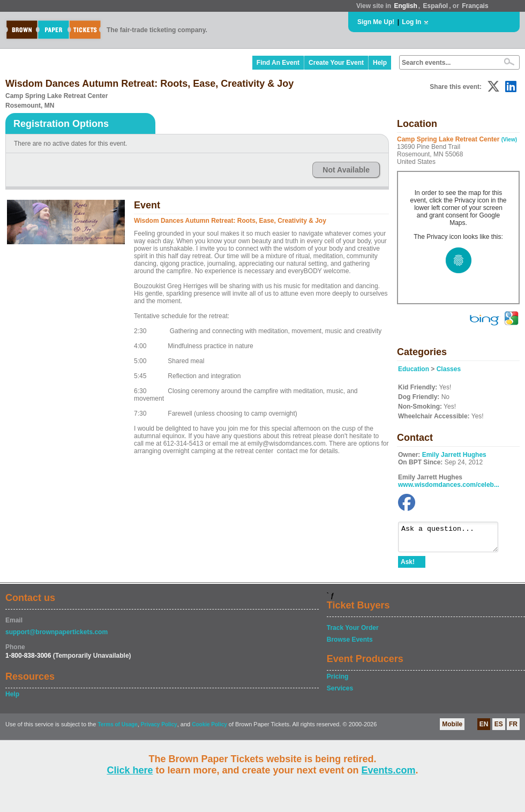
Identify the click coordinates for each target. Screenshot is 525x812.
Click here (130, 770)
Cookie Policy (209, 729)
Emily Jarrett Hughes (454, 455)
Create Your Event (336, 63)
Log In (411, 22)
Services (340, 693)
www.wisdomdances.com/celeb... (449, 485)
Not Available (346, 170)
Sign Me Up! (376, 22)
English (405, 6)
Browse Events (350, 644)
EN (484, 729)
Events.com (389, 770)
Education (414, 369)
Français (475, 6)
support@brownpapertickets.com (57, 637)
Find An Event (278, 63)
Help (380, 63)
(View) (509, 140)
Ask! (408, 567)
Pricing (338, 681)
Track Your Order (353, 633)
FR (513, 729)
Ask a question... (453, 539)
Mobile (452, 729)
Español (436, 6)
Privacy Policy (159, 729)
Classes (449, 369)
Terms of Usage (117, 729)
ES (499, 729)
